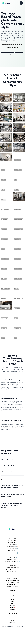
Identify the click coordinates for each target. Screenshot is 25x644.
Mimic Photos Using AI (12, 593)
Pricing (13, 608)
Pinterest (12, 631)
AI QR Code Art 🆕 (12, 559)
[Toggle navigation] (21, 3)
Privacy (12, 614)
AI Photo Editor (12, 553)
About (12, 618)
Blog (13, 610)
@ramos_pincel (20, 641)
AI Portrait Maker (12, 555)
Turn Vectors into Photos (13, 595)
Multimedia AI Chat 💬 (13, 574)
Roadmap (13, 620)
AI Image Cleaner (13, 557)
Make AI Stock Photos (13, 601)
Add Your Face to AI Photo (12, 589)
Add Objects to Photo (13, 587)
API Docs (13, 624)
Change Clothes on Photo (13, 582)
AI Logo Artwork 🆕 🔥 (13, 561)
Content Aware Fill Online (12, 597)
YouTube (13, 633)
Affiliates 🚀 (12, 622)
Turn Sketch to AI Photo (13, 599)
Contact (12, 616)
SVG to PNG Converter (13, 570)
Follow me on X (12, 637)
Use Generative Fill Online (13, 591)
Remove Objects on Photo (12, 585)
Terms (13, 612)
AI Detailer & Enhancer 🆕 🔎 (13, 576)
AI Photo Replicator (13, 566)
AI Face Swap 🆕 (13, 572)
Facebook (13, 635)
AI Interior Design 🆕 (12, 568)
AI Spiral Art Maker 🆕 (13, 564)
